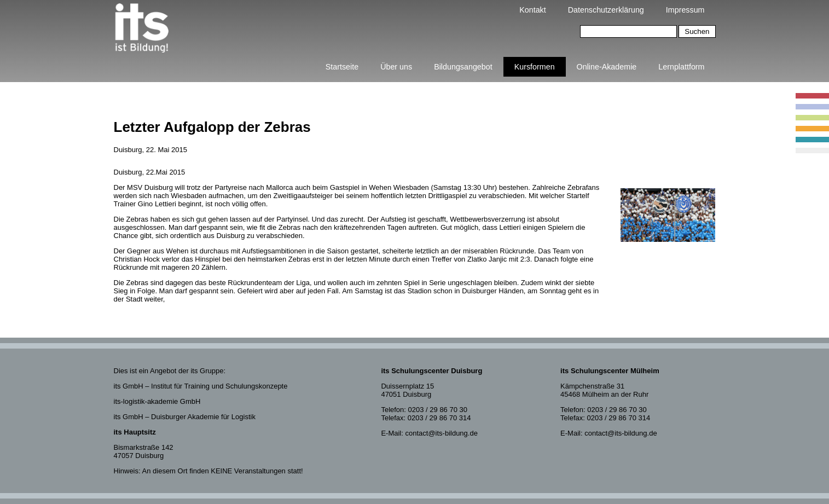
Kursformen (535, 67)
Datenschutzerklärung (606, 10)
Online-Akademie (607, 67)
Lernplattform (681, 67)
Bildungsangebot (463, 67)
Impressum (685, 10)
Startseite (342, 67)
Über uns (396, 67)
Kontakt (532, 10)
